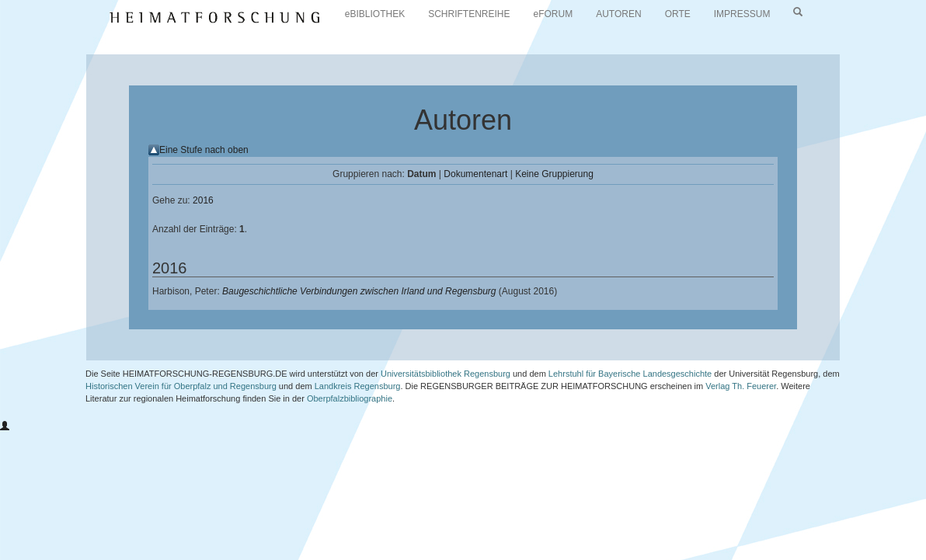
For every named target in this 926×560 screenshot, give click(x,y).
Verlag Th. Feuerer (741, 386)
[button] (5, 426)
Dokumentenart (475, 174)
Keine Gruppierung (554, 174)
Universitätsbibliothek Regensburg (446, 374)
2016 (203, 200)
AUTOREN (618, 14)
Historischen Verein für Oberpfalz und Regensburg (181, 386)
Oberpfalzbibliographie (350, 398)
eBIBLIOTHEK (375, 14)
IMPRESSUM (742, 14)
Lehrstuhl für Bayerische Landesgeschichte (630, 374)
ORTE (678, 14)
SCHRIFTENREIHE (469, 14)
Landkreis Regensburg (358, 386)
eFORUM (554, 14)
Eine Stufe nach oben (204, 150)
